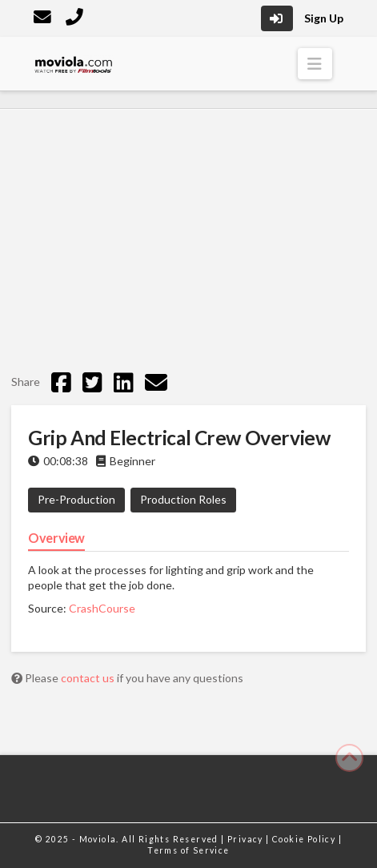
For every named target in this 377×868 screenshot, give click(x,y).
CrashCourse (102, 608)
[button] (315, 64)
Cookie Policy (305, 839)
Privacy (247, 839)
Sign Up (324, 18)
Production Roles (183, 499)
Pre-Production (76, 499)
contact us (89, 678)
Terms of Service (188, 850)
